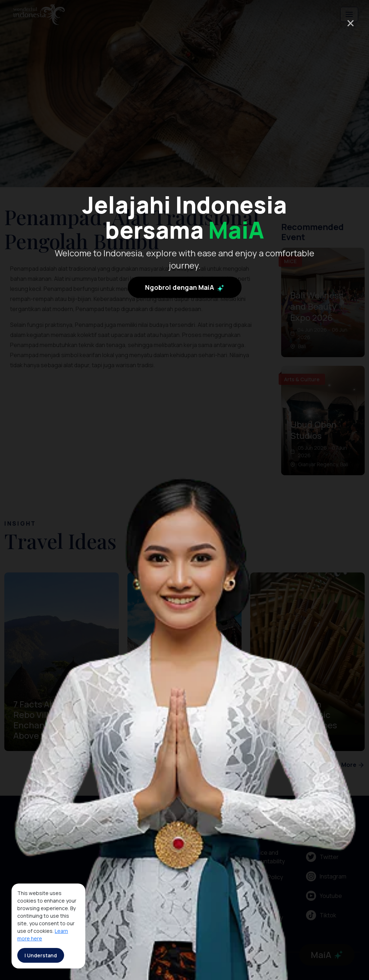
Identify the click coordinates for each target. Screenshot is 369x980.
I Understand (41, 955)
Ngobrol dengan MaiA (185, 287)
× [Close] (350, 23)
